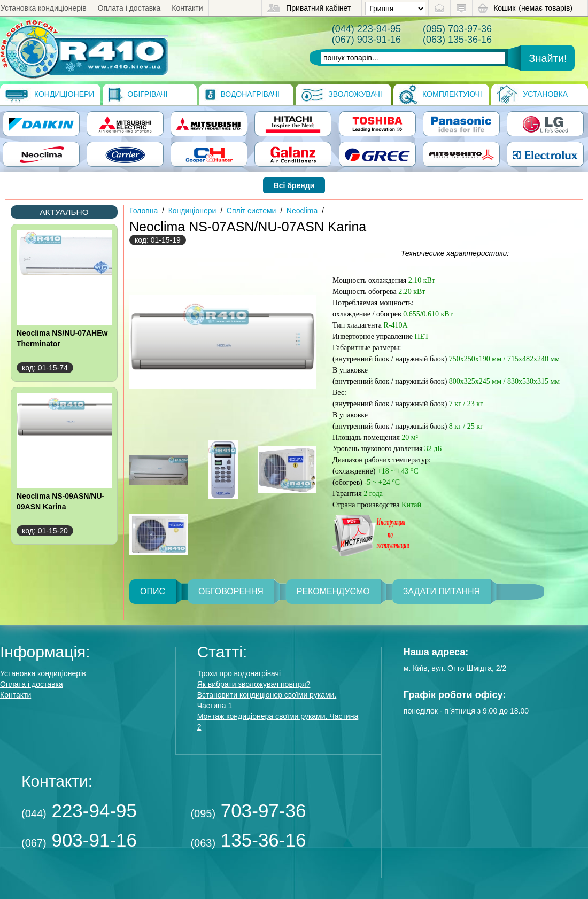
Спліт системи (252, 211)
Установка (532, 95)
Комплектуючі (440, 95)
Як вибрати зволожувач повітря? (254, 684)
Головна (144, 211)
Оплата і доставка (129, 8)
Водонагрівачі (242, 95)
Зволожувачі (341, 95)
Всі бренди (294, 185)
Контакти (187, 8)
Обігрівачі (138, 95)
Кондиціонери (50, 95)
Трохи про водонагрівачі (239, 673)
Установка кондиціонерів (44, 8)
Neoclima (302, 211)
